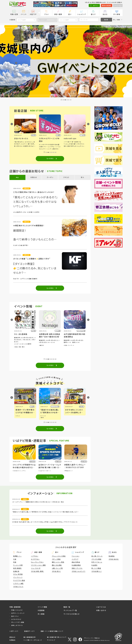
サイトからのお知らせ (72, 614)
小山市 (57, 407)
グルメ (46, 14)
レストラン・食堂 (18, 583)
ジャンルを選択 (64, 20)
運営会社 (12, 637)
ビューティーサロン (37, 562)
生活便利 (94, 565)
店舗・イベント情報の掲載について (52, 631)
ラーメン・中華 (18, 565)
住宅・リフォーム (97, 562)
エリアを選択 (22, 20)
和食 (15, 562)
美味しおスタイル (17, 625)
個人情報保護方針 (30, 637)
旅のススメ (15, 616)
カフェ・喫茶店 (18, 574)
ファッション (76, 556)
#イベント (18, 416)
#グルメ (32, 349)
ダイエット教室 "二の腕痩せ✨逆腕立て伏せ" (32, 259)
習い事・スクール (97, 556)
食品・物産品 (76, 562)
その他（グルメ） (18, 586)
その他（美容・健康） (37, 571)
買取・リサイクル (77, 568)
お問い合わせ (101, 610)
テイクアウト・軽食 (19, 580)
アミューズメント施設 (59, 556)
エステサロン (35, 559)
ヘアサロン (35, 556)
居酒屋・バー (17, 556)
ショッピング (82, 14)
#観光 (67, 417)
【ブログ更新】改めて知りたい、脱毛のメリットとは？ (34, 192)
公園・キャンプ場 (57, 568)
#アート (18, 417)
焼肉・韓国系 (17, 568)
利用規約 (12, 640)
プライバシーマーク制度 (91, 638)
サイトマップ (51, 640)
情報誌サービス (29, 631)
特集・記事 (14, 14)
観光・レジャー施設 (58, 562)
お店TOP (33, 14)
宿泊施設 (112, 556)
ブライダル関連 (96, 559)
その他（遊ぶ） (56, 571)
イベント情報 (42, 607)
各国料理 (16, 571)
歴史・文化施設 (57, 565)
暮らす (93, 14)
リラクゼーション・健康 (38, 565)
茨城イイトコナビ (17, 610)
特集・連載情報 (15, 607)
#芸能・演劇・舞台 (44, 347)
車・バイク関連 (96, 568)
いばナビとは (101, 607)
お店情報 (41, 610)
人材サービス (14, 631)
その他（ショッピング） (79, 571)
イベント (24, 14)
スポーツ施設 (56, 559)
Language (118, 5)
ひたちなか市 (80, 407)
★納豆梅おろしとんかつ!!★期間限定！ (29, 226)
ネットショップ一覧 (70, 610)
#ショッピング (26, 349)
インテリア (75, 559)
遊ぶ (70, 14)
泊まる (105, 14)
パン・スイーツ (18, 577)
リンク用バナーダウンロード (33, 640)
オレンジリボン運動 (18, 622)
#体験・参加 (18, 349)
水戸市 (32, 407)
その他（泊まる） (114, 559)
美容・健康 (58, 14)
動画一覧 (67, 607)
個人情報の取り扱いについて (57, 637)
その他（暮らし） (97, 571)
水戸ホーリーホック (18, 613)
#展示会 (66, 345)
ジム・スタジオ (36, 568)
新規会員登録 (106, 5)
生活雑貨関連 (76, 565)
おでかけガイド (16, 619)
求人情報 (117, 14)
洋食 (15, 559)
